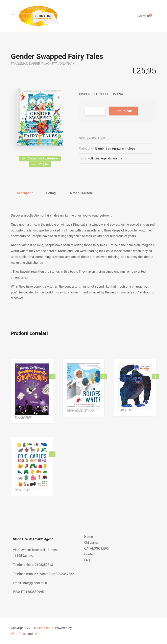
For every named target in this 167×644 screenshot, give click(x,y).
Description (25, 193)
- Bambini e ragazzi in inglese (114, 148)
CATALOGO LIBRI (96, 548)
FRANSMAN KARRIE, (26, 64)
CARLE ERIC (126, 410)
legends (106, 158)
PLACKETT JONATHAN (58, 64)
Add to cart (124, 111)
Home (88, 537)
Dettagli (52, 193)
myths (118, 158)
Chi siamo (91, 543)
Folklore (93, 158)
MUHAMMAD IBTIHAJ (80, 411)
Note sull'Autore (81, 193)
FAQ (87, 560)
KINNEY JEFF (23, 418)
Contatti (90, 554)
